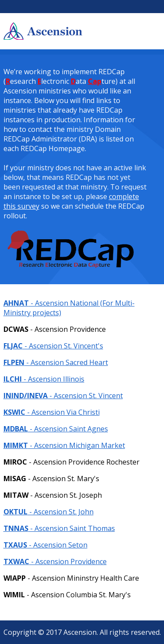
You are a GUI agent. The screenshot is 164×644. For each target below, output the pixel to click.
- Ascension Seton (45, 545)
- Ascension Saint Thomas (59, 528)
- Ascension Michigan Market (64, 445)
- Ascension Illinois (44, 379)
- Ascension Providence (55, 561)
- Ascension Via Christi (52, 412)
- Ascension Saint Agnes (56, 429)
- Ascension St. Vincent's (53, 346)
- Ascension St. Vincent (63, 396)
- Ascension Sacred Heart (56, 362)
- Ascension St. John (49, 512)
